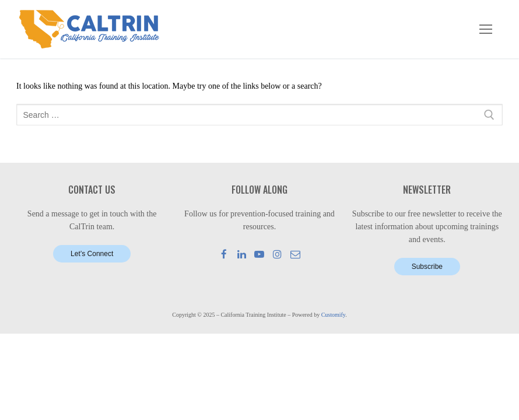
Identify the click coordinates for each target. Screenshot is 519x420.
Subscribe (427, 267)
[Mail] (295, 254)
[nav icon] (486, 29)
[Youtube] (260, 254)
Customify (334, 315)
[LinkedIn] (242, 254)
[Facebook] (224, 254)
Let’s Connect (92, 254)
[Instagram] (277, 254)
